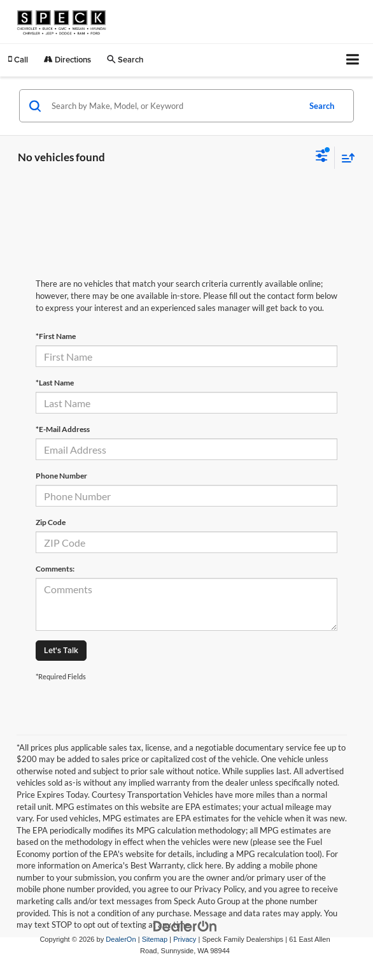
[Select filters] (322, 157)
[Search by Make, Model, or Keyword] (173, 106)
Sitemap (155, 939)
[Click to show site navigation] (353, 60)
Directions (67, 60)
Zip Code (51, 522)
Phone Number (61, 476)
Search (322, 106)
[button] (18, 60)
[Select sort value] (345, 158)
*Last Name (55, 383)
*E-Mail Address (63, 429)
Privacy (185, 939)
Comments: (55, 569)
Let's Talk (61, 650)
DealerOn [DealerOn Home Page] (121, 939)
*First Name (56, 336)
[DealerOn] (185, 926)
